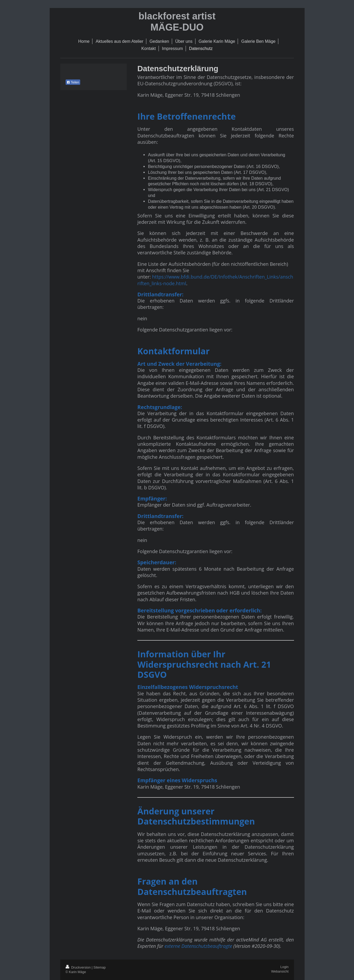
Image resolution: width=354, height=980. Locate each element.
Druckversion (79, 968)
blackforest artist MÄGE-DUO (177, 22)
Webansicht (280, 971)
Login (285, 967)
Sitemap (100, 968)
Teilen (73, 82)
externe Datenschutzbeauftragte (198, 946)
